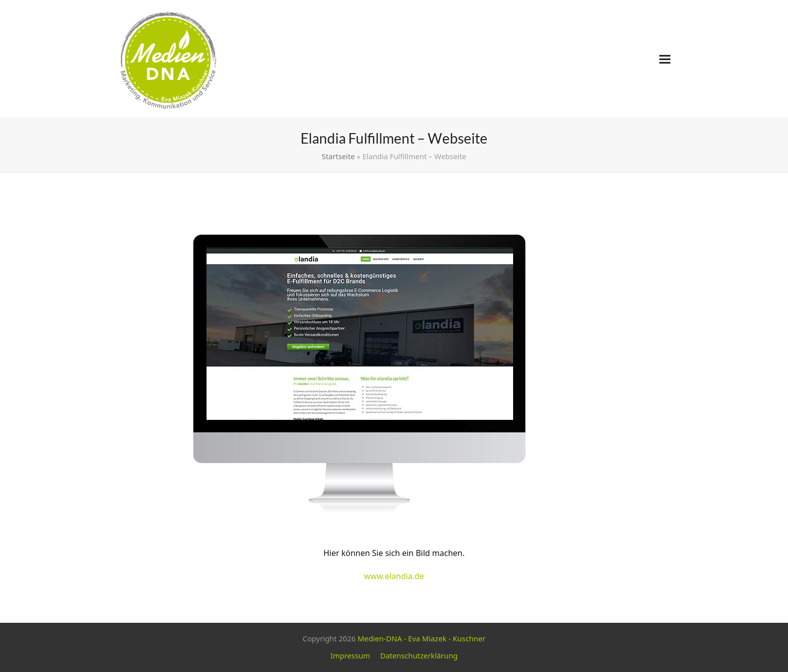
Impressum (350, 655)
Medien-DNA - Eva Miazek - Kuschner (421, 638)
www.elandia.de (394, 576)
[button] (665, 59)
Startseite (338, 156)
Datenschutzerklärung (419, 655)
